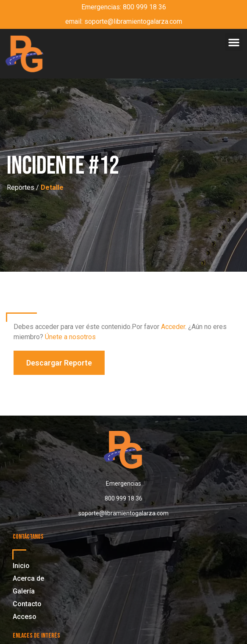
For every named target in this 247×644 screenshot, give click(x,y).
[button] (234, 42)
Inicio (21, 566)
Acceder (173, 327)
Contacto (27, 604)
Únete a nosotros (70, 337)
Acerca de (28, 578)
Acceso (25, 617)
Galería (24, 591)
